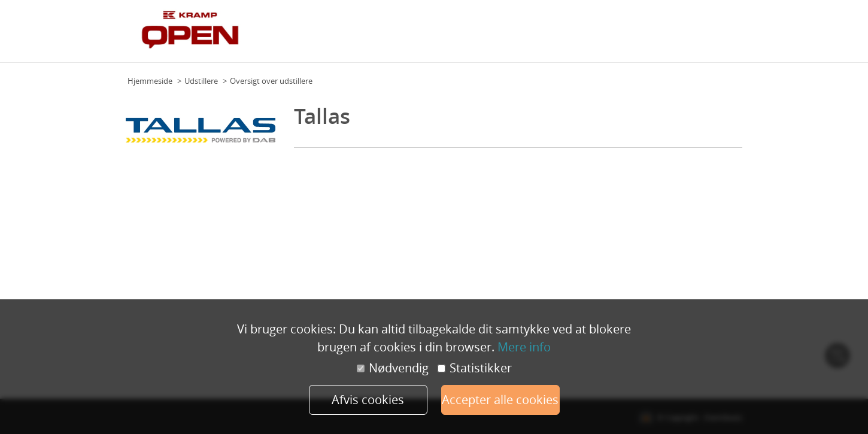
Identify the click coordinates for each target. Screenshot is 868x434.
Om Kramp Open (479, 35)
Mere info (524, 347)
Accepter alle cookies (500, 400)
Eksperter (572, 35)
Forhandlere (683, 35)
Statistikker (475, 368)
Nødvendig (393, 368)
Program (532, 35)
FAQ (646, 35)
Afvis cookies (368, 400)
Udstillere (614, 35)
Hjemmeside (150, 81)
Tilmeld (726, 35)
